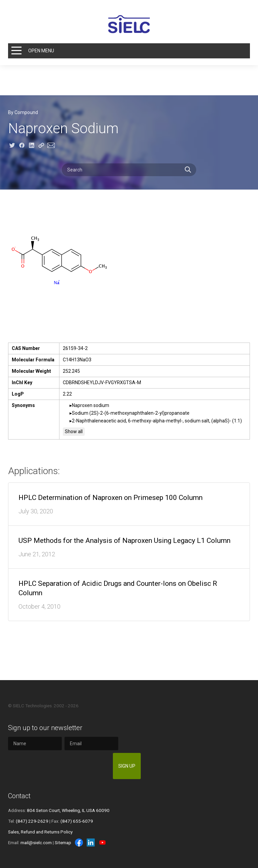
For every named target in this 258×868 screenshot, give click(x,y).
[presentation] (59, 766)
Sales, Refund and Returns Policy (40, 832)
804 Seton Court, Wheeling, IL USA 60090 (68, 810)
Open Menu (41, 51)
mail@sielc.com (36, 843)
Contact (19, 796)
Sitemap (63, 843)
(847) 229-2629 (32, 821)
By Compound (23, 112)
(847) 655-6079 (77, 821)
